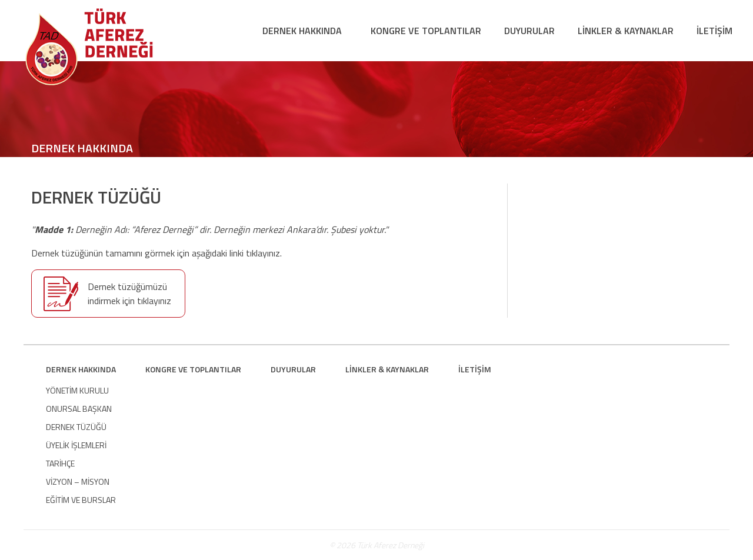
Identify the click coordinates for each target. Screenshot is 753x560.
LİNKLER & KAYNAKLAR (626, 31)
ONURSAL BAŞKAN (79, 409)
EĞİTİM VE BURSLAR (81, 500)
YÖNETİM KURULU (77, 390)
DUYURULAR (529, 31)
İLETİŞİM (714, 31)
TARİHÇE (60, 463)
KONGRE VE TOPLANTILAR (426, 31)
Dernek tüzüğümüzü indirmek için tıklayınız (129, 294)
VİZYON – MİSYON (78, 481)
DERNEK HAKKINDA (302, 31)
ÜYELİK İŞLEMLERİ (76, 445)
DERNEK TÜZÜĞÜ (76, 427)
